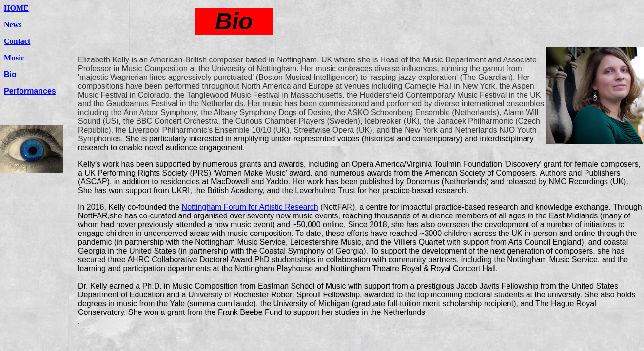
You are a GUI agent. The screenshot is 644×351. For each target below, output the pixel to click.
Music (14, 58)
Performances (30, 91)
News (13, 25)
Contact (17, 41)
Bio (10, 74)
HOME (16, 8)
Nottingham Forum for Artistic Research (250, 207)
